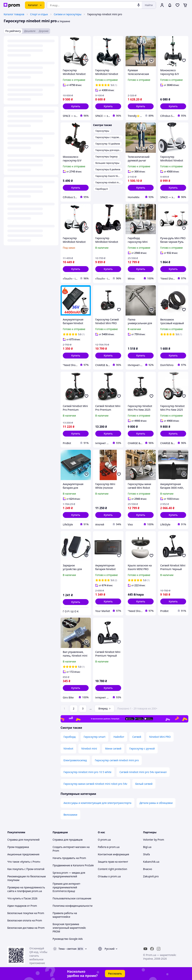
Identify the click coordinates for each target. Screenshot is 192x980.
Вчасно (148, 869)
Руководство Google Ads (68, 939)
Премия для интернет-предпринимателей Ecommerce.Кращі (67, 887)
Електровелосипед (75, 760)
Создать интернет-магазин (69, 847)
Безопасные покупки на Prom (26, 913)
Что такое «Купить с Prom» (24, 862)
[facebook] (152, 949)
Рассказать (115, 973)
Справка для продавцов (68, 840)
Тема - (68, 949)
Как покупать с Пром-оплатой (26, 869)
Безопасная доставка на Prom (26, 928)
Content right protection (113, 869)
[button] (76, 106)
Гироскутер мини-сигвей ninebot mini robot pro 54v (95, 784)
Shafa (147, 854)
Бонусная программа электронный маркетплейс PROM (69, 928)
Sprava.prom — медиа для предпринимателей (69, 874)
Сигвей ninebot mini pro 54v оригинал (143, 772)
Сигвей (137, 737)
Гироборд (70, 737)
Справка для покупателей (23, 840)
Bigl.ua (147, 847)
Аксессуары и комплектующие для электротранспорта (97, 803)
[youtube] (145, 949)
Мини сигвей (113, 748)
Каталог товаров (14, 14)
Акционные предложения (23, 854)
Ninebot (68, 748)
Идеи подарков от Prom (22, 906)
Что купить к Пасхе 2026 (22, 898)
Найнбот (119, 737)
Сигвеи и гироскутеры (68, 14)
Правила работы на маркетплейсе (65, 915)
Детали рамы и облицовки (156, 803)
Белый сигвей (144, 784)
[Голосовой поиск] (139, 5)
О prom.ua (104, 840)
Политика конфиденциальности (73, 906)
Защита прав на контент (113, 862)
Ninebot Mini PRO (160, 737)
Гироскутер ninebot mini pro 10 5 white (87, 772)
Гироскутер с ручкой (142, 748)
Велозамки (70, 815)
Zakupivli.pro (151, 876)
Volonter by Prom (154, 840)
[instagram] (159, 949)
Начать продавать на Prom (69, 858)
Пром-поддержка (18, 847)
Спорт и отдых (39, 14)
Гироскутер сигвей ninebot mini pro (117, 760)
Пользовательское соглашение (72, 898)
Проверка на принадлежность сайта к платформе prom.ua (26, 889)
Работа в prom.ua (109, 847)
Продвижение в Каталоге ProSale (73, 865)
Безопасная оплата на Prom (25, 920)
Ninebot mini (89, 748)
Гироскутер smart (95, 737)
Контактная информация (113, 854)
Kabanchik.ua (151, 862)
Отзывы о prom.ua (109, 876)
